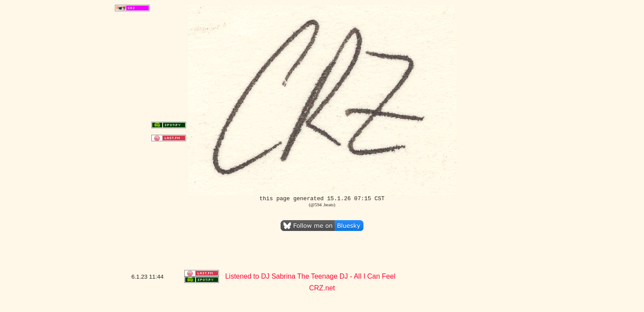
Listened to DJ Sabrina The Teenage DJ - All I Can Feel (310, 276)
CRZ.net (322, 288)
